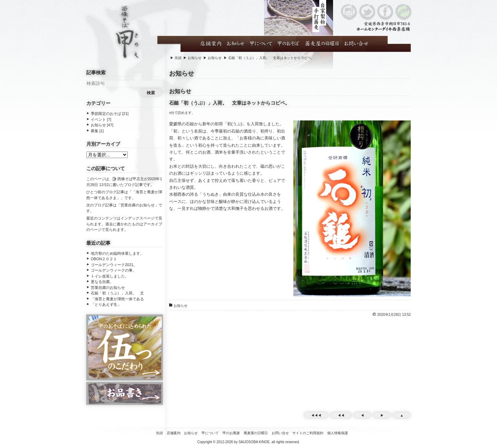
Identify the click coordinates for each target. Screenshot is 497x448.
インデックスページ (138, 218)
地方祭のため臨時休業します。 (117, 253)
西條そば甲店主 (131, 179)
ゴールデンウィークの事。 (114, 270)
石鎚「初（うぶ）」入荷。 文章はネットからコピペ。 (271, 58)
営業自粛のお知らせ (138, 205)
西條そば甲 (127, 33)
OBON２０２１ (104, 259)
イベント (98, 119)
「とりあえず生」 (106, 304)
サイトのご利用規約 (308, 433)
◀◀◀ (316, 415)
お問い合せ (280, 433)
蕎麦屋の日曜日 (256, 433)
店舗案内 (174, 433)
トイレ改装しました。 (110, 276)
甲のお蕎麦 (231, 433)
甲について (210, 433)
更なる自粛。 (102, 282)
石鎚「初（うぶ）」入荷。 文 (117, 293)
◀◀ (341, 415)
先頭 (178, 58)
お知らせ (195, 58)
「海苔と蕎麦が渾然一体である (117, 299)
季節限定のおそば (106, 114)
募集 (95, 131)
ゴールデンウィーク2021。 (114, 265)
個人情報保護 (338, 433)
